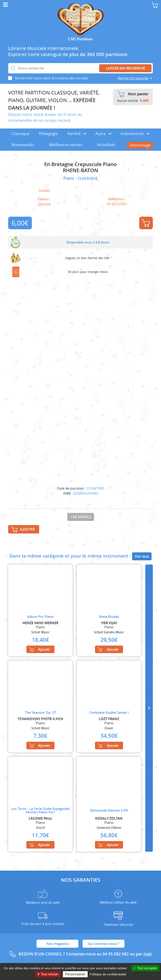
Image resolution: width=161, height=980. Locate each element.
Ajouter (146, 223)
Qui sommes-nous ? (104, 944)
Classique (21, 134)
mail (147, 954)
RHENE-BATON (80, 170)
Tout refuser (48, 974)
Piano (69, 178)
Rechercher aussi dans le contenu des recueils (51, 78)
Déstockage (140, 145)
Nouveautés (23, 145)
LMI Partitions (81, 39)
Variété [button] (77, 134)
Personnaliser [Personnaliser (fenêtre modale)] (75, 974)
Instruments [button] (135, 134)
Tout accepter (145, 968)
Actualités (106, 145)
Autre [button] (103, 134)
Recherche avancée (133, 78)
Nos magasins (58, 944)
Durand (44, 204)
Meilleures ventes (66, 145)
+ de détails (81, 517)
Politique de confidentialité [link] (108, 974)
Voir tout (142, 556)
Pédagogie (48, 134)
